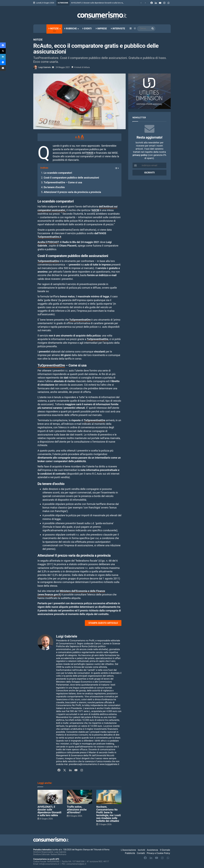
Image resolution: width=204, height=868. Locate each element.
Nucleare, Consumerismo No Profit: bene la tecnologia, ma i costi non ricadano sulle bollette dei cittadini (109, 814)
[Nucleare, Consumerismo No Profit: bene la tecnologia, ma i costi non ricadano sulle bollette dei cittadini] (109, 797)
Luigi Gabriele (45, 67)
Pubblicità (130, 853)
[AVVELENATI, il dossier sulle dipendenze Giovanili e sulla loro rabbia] (50, 797)
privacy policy (140, 155)
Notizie (54, 29)
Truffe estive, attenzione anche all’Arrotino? (77, 810)
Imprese (101, 29)
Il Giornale (165, 850)
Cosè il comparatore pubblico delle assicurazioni (71, 178)
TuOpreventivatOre (80, 320)
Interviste (118, 29)
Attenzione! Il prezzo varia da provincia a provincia (72, 192)
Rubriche (70, 29)
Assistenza (152, 850)
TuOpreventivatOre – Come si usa (63, 182)
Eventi (87, 29)
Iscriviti (141, 850)
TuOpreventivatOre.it (49, 237)
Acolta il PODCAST (48, 242)
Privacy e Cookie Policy (158, 853)
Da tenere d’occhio (54, 187)
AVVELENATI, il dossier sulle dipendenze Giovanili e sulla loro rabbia (49, 811)
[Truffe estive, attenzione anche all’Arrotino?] (79, 797)
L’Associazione (128, 850)
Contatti (141, 853)
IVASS (90, 153)
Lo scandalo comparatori (58, 173)
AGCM (96, 210)
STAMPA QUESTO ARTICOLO (103, 623)
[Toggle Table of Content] (115, 167)
